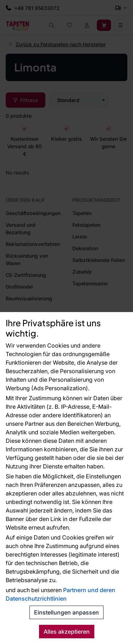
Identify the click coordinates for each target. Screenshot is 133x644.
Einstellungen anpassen (66, 612)
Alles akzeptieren (67, 632)
